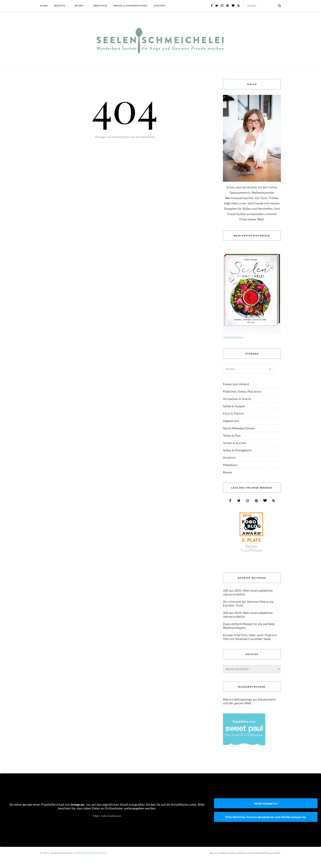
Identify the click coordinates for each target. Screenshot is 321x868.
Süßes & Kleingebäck (237, 450)
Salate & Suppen (234, 406)
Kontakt (160, 6)
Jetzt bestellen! (233, 337)
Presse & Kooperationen (131, 6)
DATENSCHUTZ (99, 853)
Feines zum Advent (236, 384)
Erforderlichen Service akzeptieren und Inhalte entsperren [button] (266, 817)
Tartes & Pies (232, 435)
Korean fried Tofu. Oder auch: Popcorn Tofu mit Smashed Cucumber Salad (250, 637)
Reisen (79, 6)
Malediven (230, 465)
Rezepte (60, 6)
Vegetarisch (231, 421)
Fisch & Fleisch (233, 413)
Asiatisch (229, 457)
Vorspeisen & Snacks (237, 399)
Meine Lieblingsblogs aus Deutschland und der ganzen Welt (249, 701)
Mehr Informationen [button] (107, 816)
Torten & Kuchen (235, 443)
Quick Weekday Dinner (239, 428)
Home (44, 6)
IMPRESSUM (81, 853)
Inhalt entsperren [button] (266, 803)
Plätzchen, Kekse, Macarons (242, 391)
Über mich (100, 6)
